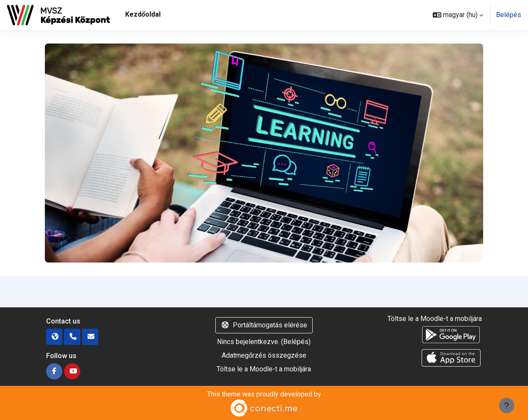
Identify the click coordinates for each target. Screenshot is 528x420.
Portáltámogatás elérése (264, 325)
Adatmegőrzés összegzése (264, 355)
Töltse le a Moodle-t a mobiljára (264, 369)
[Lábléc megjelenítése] (507, 405)
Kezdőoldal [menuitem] (143, 14)
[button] (458, 15)
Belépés (509, 15)
